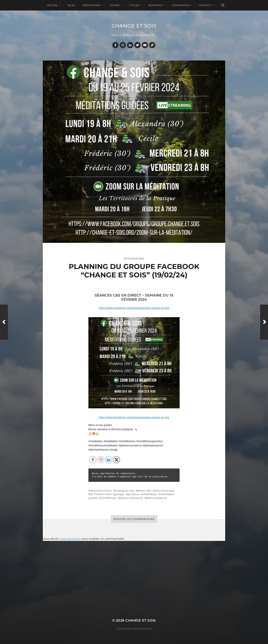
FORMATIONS (181, 5)
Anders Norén (142, 629)
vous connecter (70, 539)
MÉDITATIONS (91, 5)
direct (141, 491)
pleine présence (157, 498)
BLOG (71, 5)
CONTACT (205, 5)
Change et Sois (134, 26)
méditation (150, 494)
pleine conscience (131, 498)
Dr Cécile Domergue (161, 491)
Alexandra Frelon (101, 491)
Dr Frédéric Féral (101, 494)
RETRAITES (155, 5)
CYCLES (134, 5)
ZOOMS (115, 5)
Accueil (53, 5)
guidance (133, 494)
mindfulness (109, 498)
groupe (120, 494)
